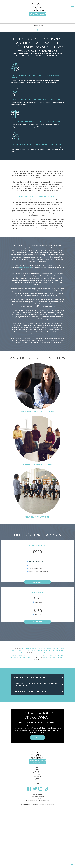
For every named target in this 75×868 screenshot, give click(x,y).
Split (54, 658)
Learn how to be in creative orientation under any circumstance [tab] (37, 685)
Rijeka (50, 658)
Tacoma (54, 653)
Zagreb (45, 658)
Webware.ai (50, 804)
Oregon (42, 655)
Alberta (23, 653)
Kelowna (50, 648)
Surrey (32, 648)
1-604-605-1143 (38, 26)
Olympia (14, 655)
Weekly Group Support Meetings (37, 464)
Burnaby (43, 648)
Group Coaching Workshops (37, 517)
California (28, 658)
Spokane (21, 655)
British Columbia (51, 651)
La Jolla (14, 658)
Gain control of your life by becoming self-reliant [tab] (37, 692)
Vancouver (25, 648)
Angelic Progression (32, 804)
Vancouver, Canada (38, 796)
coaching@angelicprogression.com (38, 800)
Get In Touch (38, 738)
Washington (28, 655)
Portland (36, 655)
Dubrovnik (60, 658)
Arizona (41, 653)
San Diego (20, 658)
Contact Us (37, 582)
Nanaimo (30, 651)
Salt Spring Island (40, 651)
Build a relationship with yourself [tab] (30, 677)
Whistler (37, 648)
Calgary (60, 651)
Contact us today (25, 268)
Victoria (24, 651)
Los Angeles (50, 655)
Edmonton (16, 653)
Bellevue (47, 653)
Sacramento (59, 655)
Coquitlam (57, 648)
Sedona (35, 653)
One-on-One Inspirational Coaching (38, 412)
